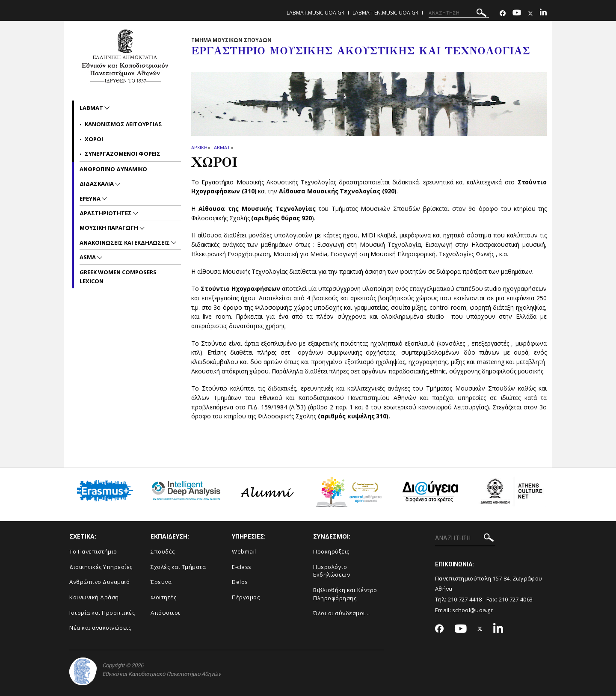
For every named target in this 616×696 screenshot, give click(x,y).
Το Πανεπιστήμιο (93, 551)
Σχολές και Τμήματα (178, 567)
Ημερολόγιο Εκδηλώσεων (332, 571)
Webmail (244, 551)
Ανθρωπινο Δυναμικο (113, 169)
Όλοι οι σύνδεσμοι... (341, 613)
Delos (240, 582)
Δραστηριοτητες (106, 213)
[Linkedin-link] (543, 13)
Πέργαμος (246, 597)
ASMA (88, 257)
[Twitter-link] (530, 13)
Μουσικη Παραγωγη (110, 228)
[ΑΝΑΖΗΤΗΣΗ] (459, 13)
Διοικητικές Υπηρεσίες (101, 567)
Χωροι (94, 139)
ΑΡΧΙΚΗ (199, 147)
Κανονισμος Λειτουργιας (123, 124)
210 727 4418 (465, 599)
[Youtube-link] (517, 13)
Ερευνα (91, 198)
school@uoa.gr (472, 610)
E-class (242, 567)
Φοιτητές (163, 597)
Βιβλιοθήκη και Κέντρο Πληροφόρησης (345, 594)
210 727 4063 (516, 599)
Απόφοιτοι (165, 613)
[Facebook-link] (503, 13)
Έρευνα (161, 582)
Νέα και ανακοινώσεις (100, 628)
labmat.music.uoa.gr (315, 13)
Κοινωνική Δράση (94, 597)
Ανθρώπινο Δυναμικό (99, 582)
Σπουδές (163, 551)
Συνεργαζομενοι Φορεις (123, 154)
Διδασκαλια (97, 184)
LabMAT (221, 147)
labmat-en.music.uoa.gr (385, 13)
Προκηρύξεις (331, 551)
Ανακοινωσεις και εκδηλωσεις (125, 243)
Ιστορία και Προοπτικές (102, 613)
